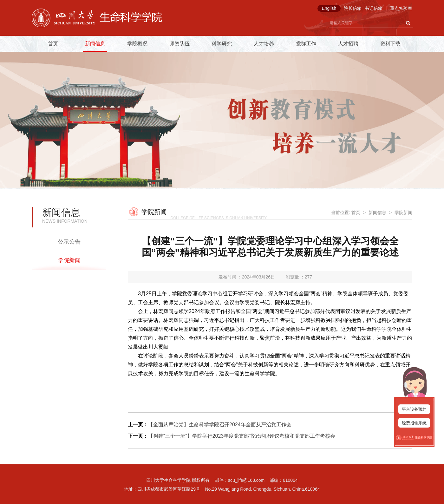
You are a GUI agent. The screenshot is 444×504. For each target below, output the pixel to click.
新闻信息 (95, 44)
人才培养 (264, 44)
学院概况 (137, 44)
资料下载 (390, 44)
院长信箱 (353, 8)
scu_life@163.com (246, 480)
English (329, 8)
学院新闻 (69, 260)
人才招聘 (348, 44)
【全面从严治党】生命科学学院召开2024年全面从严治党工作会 (220, 425)
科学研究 (222, 44)
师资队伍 (180, 44)
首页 (53, 44)
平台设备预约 (414, 409)
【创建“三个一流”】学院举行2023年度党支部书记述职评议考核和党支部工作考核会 (242, 436)
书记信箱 (374, 8)
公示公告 (69, 242)
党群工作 (306, 44)
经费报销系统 (414, 423)
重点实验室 (401, 8)
